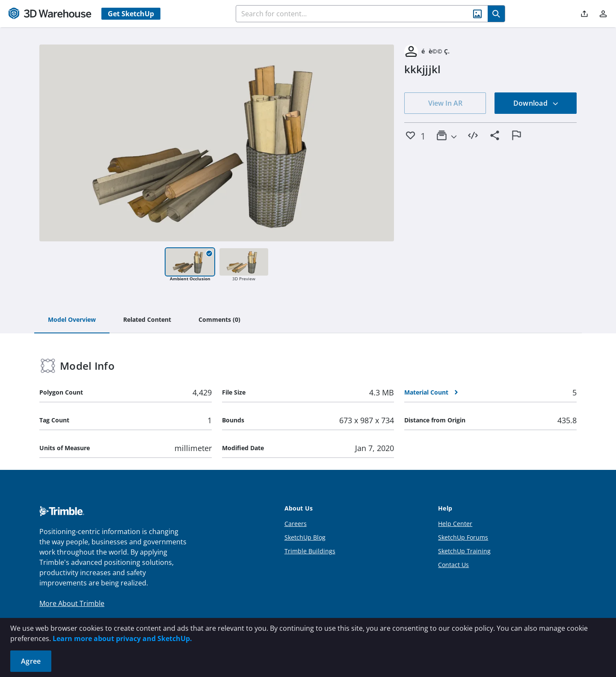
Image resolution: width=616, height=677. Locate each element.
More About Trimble (72, 603)
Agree (31, 661)
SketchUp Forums (463, 537)
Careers (296, 524)
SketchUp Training (464, 551)
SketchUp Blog (305, 537)
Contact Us (453, 565)
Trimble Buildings (310, 551)
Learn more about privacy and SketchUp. (122, 638)
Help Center (455, 524)
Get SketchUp (131, 14)
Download (536, 103)
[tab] (72, 320)
